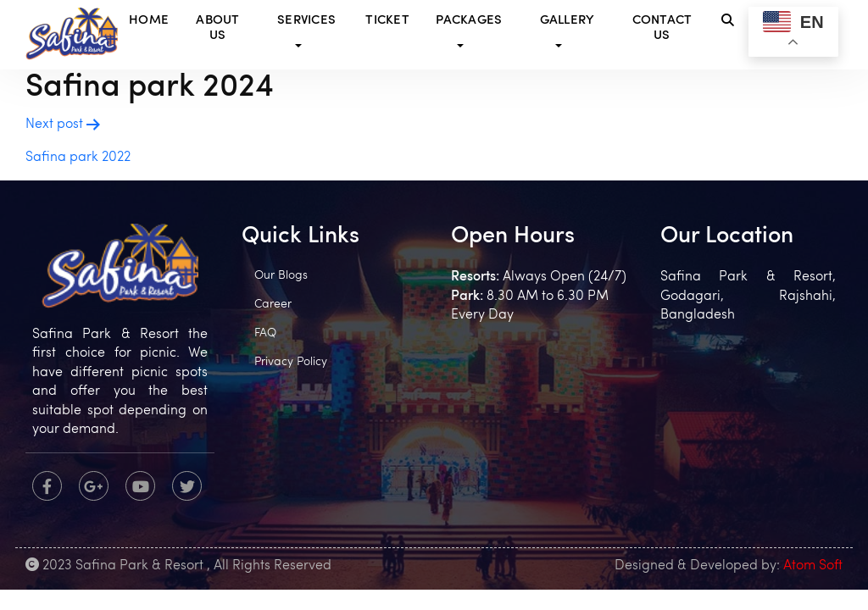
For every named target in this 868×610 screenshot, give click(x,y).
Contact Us (662, 28)
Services (306, 21)
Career (273, 305)
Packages (469, 21)
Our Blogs (281, 276)
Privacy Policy (291, 362)
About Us (217, 28)
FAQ (265, 333)
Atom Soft (813, 566)
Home (149, 21)
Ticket (387, 21)
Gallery (568, 21)
